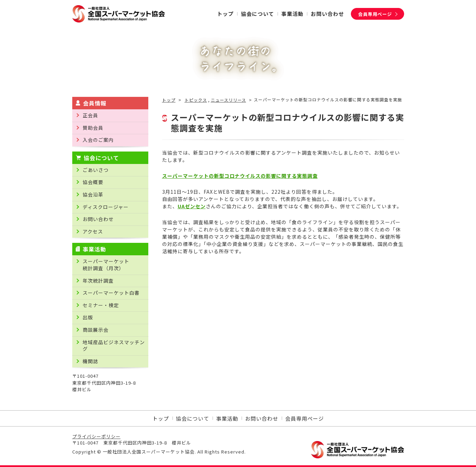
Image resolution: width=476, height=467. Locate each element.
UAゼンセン (192, 206)
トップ (169, 100)
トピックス (196, 100)
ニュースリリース (228, 100)
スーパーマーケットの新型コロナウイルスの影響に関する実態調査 (240, 176)
